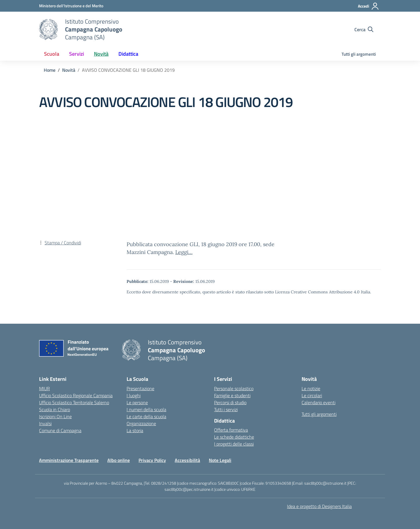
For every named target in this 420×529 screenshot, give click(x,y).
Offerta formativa (231, 430)
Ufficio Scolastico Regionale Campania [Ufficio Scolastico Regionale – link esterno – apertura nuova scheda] (76, 395)
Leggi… (184, 252)
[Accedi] (369, 6)
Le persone (137, 402)
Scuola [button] (52, 54)
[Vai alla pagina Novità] (69, 70)
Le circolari (312, 395)
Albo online (119, 460)
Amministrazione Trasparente (69, 460)
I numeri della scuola (146, 409)
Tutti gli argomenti (359, 54)
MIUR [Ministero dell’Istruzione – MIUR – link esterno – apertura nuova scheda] (44, 388)
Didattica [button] (128, 54)
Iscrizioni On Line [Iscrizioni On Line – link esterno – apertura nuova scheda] (55, 416)
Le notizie (311, 388)
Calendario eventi (318, 402)
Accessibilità (187, 460)
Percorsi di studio (230, 402)
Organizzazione (141, 423)
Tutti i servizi (226, 409)
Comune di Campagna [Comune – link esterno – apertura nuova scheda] (60, 430)
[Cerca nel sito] (364, 29)
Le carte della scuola (146, 416)
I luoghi (134, 395)
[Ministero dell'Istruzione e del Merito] (71, 6)
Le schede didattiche (234, 437)
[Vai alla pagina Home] (50, 70)
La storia (135, 430)
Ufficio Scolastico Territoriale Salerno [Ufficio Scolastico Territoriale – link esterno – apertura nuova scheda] (74, 402)
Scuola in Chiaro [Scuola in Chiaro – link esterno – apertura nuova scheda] (55, 409)
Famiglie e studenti (232, 395)
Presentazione (140, 388)
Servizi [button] (77, 54)
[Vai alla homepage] (48, 29)
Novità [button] (101, 54)
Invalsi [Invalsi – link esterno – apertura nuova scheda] (45, 423)
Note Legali (220, 460)
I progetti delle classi (234, 444)
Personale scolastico (234, 388)
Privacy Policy (152, 460)
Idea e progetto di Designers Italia (319, 506)
